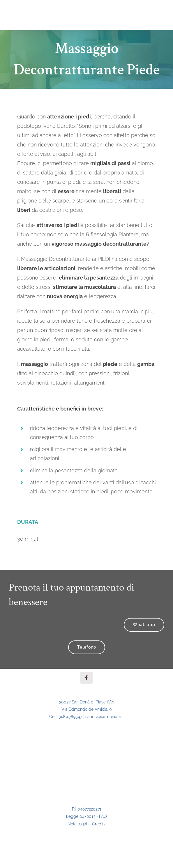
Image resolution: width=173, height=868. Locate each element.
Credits (99, 824)
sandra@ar (105, 717)
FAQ (103, 816)
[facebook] (86, 678)
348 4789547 (70, 717)
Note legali (78, 824)
